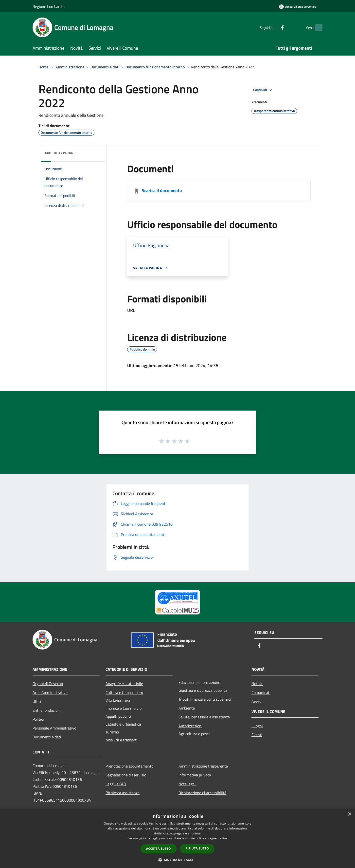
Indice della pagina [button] (59, 153)
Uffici (37, 701)
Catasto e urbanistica (123, 724)
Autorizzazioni (190, 726)
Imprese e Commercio (124, 708)
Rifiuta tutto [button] (197, 848)
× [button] (349, 814)
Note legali (187, 784)
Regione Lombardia (49, 6)
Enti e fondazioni (47, 710)
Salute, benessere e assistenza (204, 717)
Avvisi (257, 701)
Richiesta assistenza (123, 793)
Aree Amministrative (50, 692)
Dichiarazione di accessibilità (202, 793)
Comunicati (261, 692)
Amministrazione (70, 67)
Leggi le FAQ (116, 784)
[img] (95, 152)
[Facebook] (273, 27)
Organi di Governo (48, 684)
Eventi (257, 735)
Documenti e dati (105, 67)
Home (43, 67)
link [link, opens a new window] (225, 838)
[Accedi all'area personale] (298, 7)
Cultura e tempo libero (124, 692)
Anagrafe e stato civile (124, 684)
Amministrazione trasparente (203, 766)
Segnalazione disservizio (126, 775)
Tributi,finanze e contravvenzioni (206, 699)
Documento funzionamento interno (155, 67)
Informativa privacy (195, 775)
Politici (38, 719)
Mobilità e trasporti (122, 740)
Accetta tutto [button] (159, 849)
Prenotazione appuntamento (129, 766)
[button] (177, 860)
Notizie (257, 684)
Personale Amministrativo (54, 728)
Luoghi (257, 726)
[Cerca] (317, 27)
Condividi (263, 90)
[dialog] (177, 838)
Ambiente (187, 708)
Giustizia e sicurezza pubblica (203, 690)
